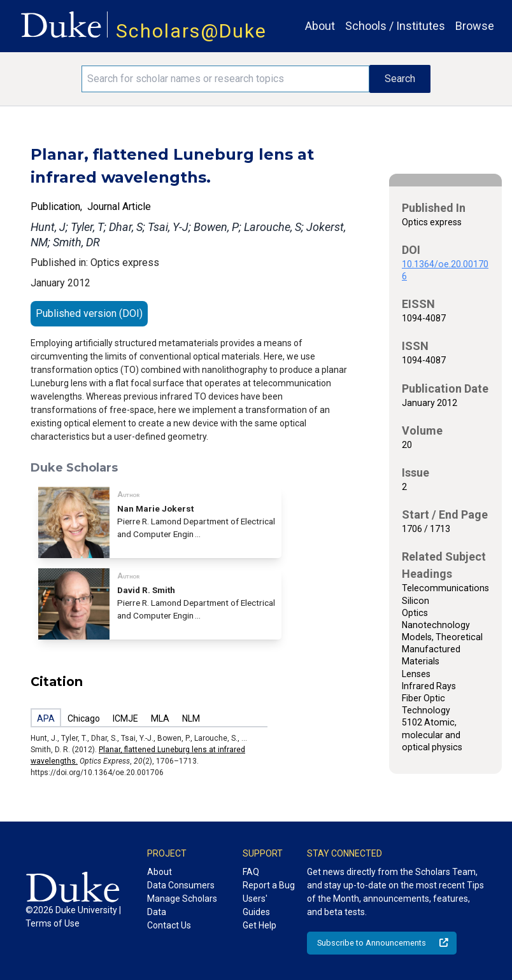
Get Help (260, 925)
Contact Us (169, 925)
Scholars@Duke (191, 31)
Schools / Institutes (395, 26)
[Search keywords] (225, 79)
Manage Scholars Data (182, 905)
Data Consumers (181, 885)
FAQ (251, 872)
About (320, 26)
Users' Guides (256, 905)
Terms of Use (53, 923)
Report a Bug (269, 885)
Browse (475, 26)
